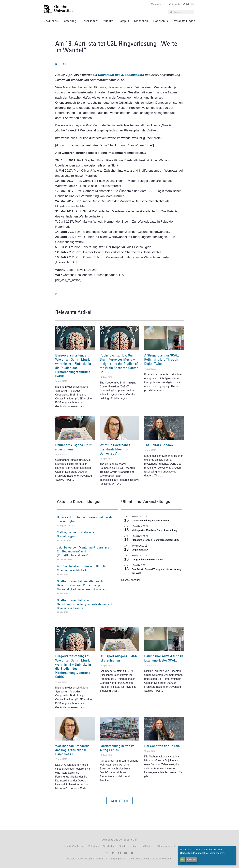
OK (183, 860)
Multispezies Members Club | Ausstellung (154, 530)
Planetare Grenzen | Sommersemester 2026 (155, 540)
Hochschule (161, 21)
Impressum (121, 859)
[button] (119, 801)
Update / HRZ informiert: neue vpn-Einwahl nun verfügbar (85, 519)
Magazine (158, 4)
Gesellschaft (90, 21)
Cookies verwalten (163, 859)
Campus (124, 21)
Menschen (141, 21)
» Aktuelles (51, 21)
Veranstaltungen (185, 21)
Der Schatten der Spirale (162, 746)
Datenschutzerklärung (140, 859)
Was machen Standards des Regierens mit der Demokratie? (72, 750)
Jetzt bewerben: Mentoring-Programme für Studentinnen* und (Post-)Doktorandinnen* (83, 551)
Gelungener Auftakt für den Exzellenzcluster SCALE (164, 658)
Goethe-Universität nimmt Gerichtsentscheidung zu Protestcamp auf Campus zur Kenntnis (85, 604)
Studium (108, 21)
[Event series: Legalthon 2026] (146, 546)
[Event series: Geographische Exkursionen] (146, 556)
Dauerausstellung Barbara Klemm (150, 521)
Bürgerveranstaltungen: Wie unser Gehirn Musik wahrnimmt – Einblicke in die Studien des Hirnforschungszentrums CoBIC (73, 366)
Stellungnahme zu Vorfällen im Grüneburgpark (76, 534)
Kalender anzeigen (131, 580)
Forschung (70, 21)
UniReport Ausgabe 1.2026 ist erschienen (74, 447)
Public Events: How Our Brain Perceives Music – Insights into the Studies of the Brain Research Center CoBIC (119, 364)
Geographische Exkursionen (147, 560)
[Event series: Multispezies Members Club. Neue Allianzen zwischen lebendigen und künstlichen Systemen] (147, 526)
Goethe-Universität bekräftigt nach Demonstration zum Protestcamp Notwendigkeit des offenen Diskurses (81, 585)
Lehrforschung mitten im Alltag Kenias (117, 748)
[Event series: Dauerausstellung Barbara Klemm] (146, 517)
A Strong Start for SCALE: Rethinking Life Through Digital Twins (162, 359)
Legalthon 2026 (140, 550)
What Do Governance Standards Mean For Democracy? (115, 449)
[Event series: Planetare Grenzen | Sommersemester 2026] (147, 536)
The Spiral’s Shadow (159, 445)
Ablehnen (192, 860)
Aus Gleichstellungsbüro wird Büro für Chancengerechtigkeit (82, 568)
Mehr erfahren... (218, 853)
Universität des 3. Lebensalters (121, 75)
